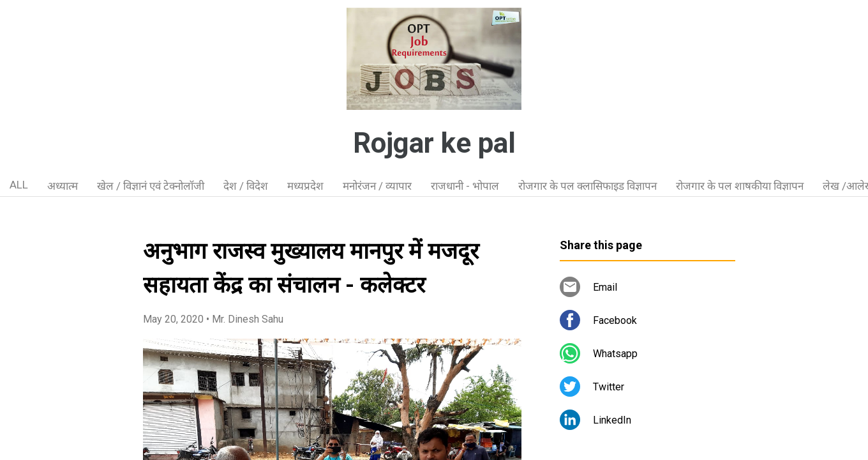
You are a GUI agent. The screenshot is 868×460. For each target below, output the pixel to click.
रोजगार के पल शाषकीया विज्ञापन (740, 186)
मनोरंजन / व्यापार (377, 186)
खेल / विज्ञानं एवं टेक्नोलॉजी (151, 186)
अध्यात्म (63, 186)
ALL (19, 185)
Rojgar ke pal (434, 143)
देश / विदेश (246, 186)
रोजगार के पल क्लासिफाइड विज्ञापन (587, 186)
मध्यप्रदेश (305, 186)
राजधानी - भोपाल (465, 186)
